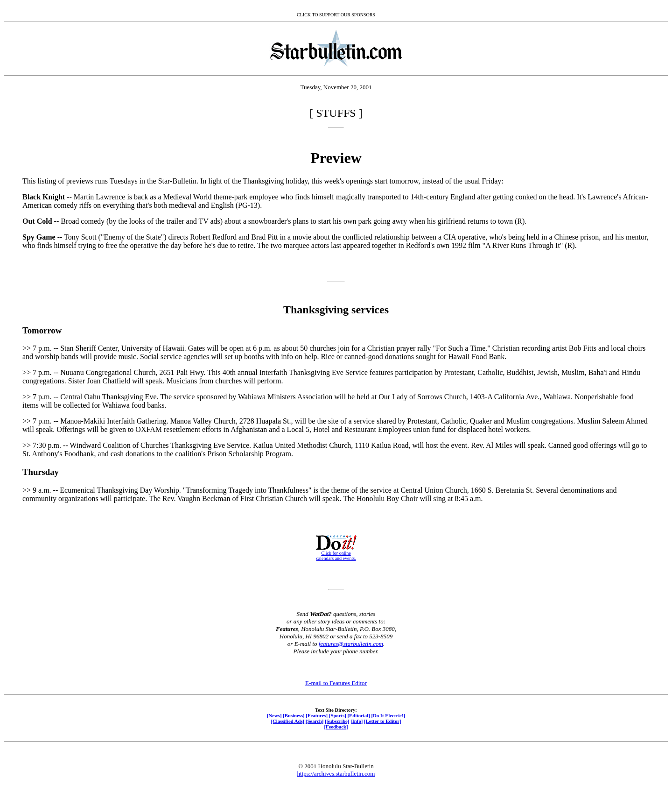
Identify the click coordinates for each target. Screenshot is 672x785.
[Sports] (338, 715)
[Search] (315, 721)
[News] (274, 715)
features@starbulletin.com (351, 644)
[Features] (317, 715)
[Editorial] (358, 715)
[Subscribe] (337, 721)
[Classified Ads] (287, 721)
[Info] (357, 721)
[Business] (294, 715)
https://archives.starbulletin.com (336, 774)
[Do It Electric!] (388, 715)
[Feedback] (336, 727)
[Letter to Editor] (383, 721)
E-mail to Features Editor (336, 683)
